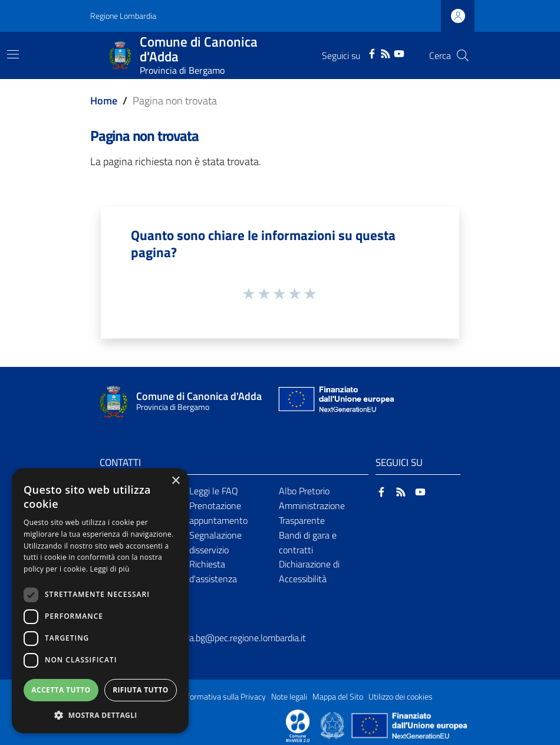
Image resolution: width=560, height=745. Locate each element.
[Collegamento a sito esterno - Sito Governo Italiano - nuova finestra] (333, 725)
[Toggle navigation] (13, 54)
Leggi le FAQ (214, 491)
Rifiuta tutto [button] (141, 690)
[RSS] (386, 52)
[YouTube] (399, 52)
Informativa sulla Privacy (223, 697)
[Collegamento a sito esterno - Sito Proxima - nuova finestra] (298, 725)
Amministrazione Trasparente (312, 513)
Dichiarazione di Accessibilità (309, 571)
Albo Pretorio (304, 491)
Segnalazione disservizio (215, 542)
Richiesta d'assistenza (213, 571)
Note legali (289, 697)
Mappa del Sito (338, 697)
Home (104, 101)
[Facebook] (372, 52)
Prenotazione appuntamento (218, 513)
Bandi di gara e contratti (308, 542)
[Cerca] (463, 55)
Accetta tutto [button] (61, 690)
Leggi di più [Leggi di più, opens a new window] (110, 569)
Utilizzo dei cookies (401, 697)
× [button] (175, 481)
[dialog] (100, 601)
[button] (100, 715)
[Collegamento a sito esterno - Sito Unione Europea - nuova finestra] (335, 402)
